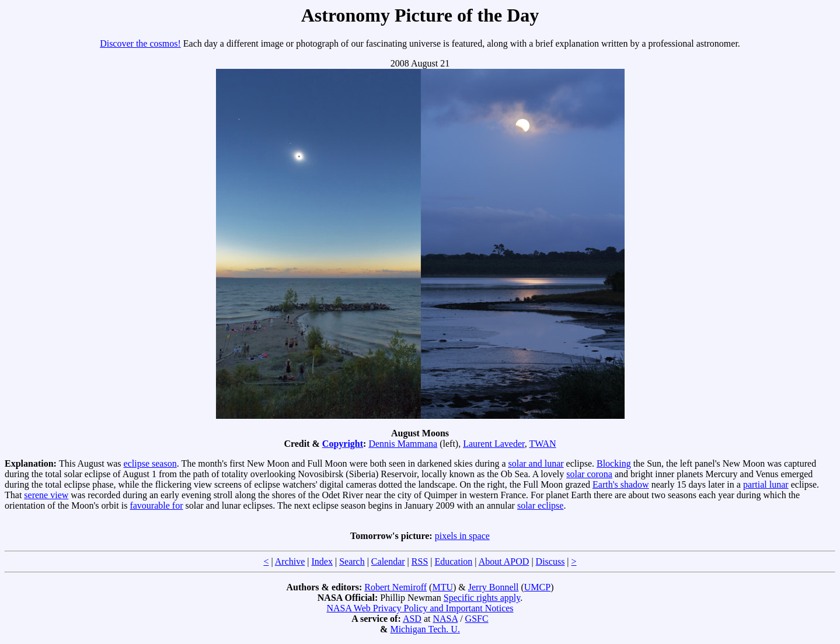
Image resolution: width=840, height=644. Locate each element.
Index (322, 561)
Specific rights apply (482, 598)
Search (352, 561)
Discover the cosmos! (140, 43)
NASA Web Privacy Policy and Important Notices (420, 608)
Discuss (550, 561)
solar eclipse (541, 505)
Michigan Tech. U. (425, 629)
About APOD (504, 561)
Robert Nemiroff (395, 587)
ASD (412, 619)
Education (453, 561)
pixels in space (462, 536)
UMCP (537, 587)
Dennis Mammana (403, 444)
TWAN (542, 444)
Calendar (388, 561)
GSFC (477, 619)
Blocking (614, 463)
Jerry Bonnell (494, 587)
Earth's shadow (621, 484)
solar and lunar (536, 463)
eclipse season (150, 463)
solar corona (589, 474)
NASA (445, 619)
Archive (290, 561)
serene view (46, 495)
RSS (420, 561)
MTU (442, 587)
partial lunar (766, 484)
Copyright (343, 444)
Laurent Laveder (494, 444)
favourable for (156, 505)
